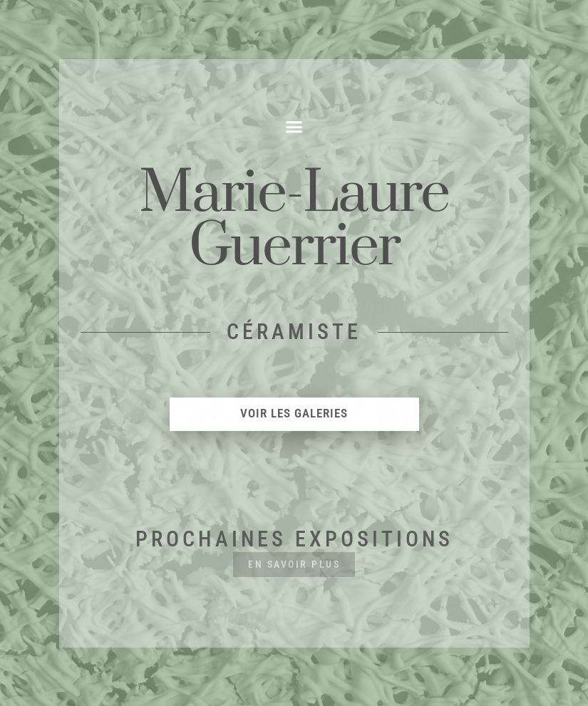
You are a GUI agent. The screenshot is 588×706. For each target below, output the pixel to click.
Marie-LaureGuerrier (294, 221)
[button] (294, 128)
